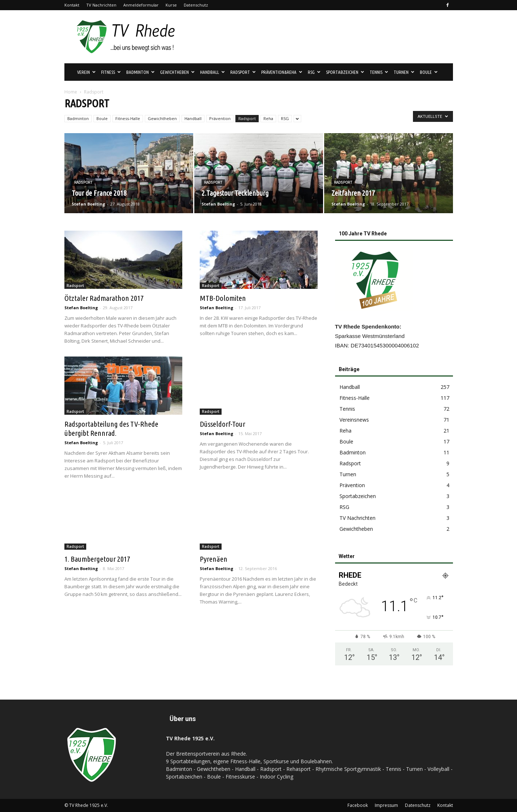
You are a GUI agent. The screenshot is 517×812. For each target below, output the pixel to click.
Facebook (358, 805)
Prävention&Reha (282, 72)
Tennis (379, 72)
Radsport (243, 72)
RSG (314, 72)
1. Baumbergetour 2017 (97, 559)
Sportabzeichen (345, 72)
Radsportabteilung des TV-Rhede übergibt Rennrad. (111, 428)
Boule (429, 72)
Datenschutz (196, 5)
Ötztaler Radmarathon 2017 (104, 298)
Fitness (111, 72)
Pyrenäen (214, 559)
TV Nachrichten (101, 5)
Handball (212, 72)
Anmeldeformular (141, 5)
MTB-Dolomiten (223, 298)
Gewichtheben (177, 72)
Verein (86, 72)
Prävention (220, 118)
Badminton (140, 72)
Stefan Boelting (88, 204)
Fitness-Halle (128, 118)
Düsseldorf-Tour (222, 424)
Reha (268, 118)
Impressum (386, 805)
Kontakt (72, 5)
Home (71, 92)
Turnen (404, 72)
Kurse (171, 5)
